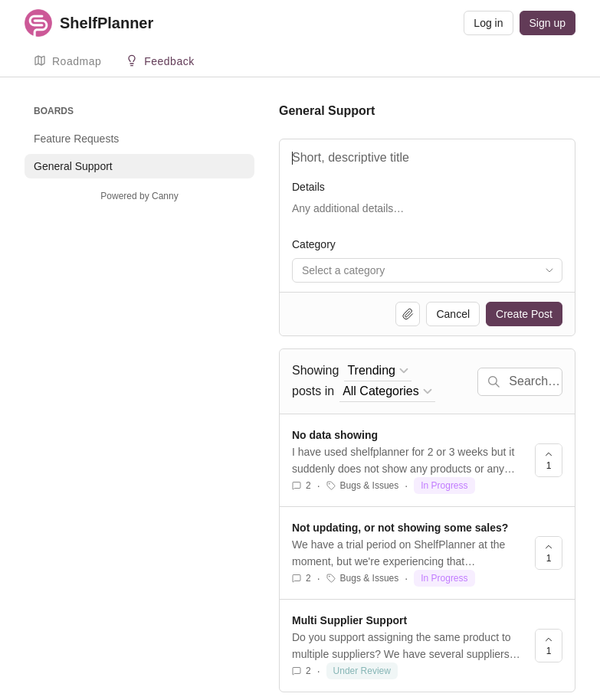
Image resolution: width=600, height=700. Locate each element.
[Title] (427, 158)
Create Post (524, 314)
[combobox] (427, 270)
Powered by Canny (139, 196)
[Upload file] (408, 314)
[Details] (427, 216)
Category (314, 244)
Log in (488, 23)
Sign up (548, 23)
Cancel (453, 314)
